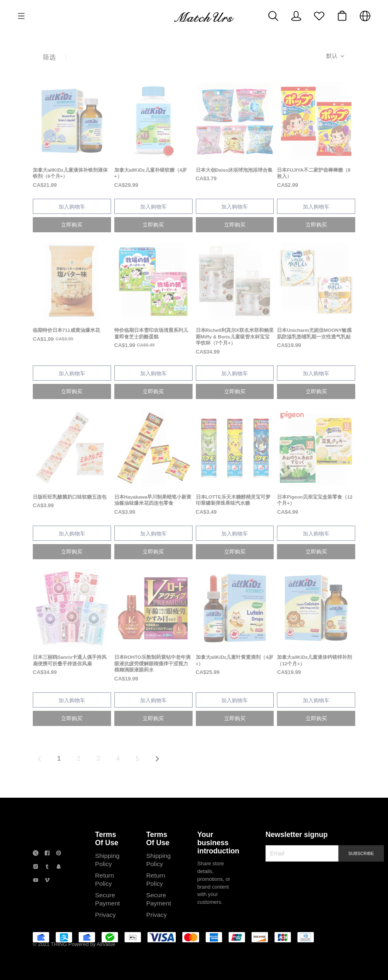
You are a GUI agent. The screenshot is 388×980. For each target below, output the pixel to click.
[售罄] (72, 135)
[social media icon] (36, 854)
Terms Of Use (107, 839)
